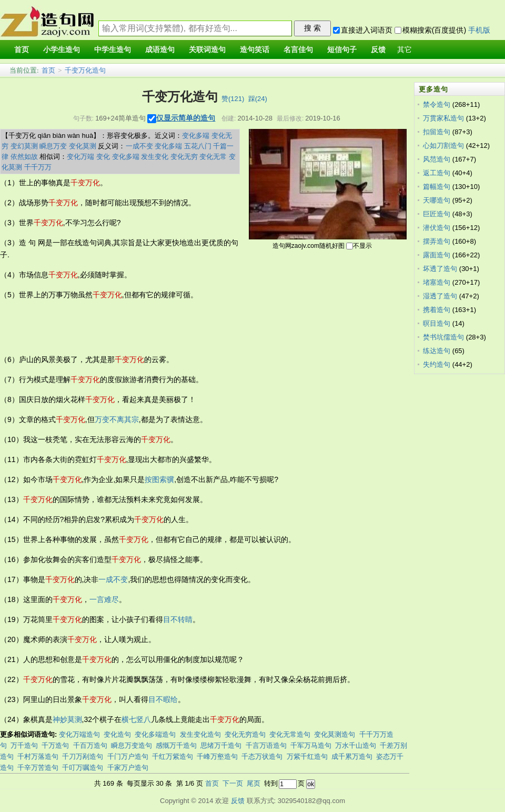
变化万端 (80, 157)
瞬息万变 (53, 146)
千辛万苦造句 (38, 768)
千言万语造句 (266, 745)
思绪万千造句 (221, 745)
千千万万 (38, 167)
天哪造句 (437, 200)
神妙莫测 (67, 719)
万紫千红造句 (307, 756)
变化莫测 (83, 146)
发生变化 (155, 157)
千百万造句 (90, 745)
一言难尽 (104, 599)
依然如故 (24, 157)
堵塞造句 (437, 282)
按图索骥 (159, 479)
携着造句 (437, 310)
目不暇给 (163, 699)
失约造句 (437, 364)
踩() (258, 99)
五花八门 (198, 146)
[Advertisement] (191, 327)
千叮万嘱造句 (83, 768)
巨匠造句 (437, 214)
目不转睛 (178, 619)
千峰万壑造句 (217, 756)
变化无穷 (184, 157)
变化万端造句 (79, 734)
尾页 (254, 783)
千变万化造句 (85, 70)
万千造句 (24, 745)
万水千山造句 (356, 745)
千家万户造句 (128, 768)
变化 (103, 157)
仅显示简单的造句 (186, 118)
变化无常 (213, 157)
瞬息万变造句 (132, 745)
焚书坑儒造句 (443, 337)
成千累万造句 (352, 756)
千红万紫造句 (173, 756)
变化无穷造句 (245, 734)
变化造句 (117, 734)
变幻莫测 (24, 146)
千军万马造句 (311, 745)
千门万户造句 (128, 756)
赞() (233, 99)
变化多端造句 (155, 734)
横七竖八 (136, 719)
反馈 (238, 801)
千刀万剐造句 (83, 756)
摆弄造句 (437, 241)
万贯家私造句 (443, 118)
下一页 (233, 783)
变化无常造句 (290, 734)
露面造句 (437, 255)
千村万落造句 (38, 756)
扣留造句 (437, 132)
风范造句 (437, 159)
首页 (48, 70)
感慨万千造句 (176, 745)
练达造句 (437, 351)
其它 (405, 50)
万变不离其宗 (117, 419)
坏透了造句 (440, 269)
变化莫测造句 (335, 734)
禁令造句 (437, 104)
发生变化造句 (200, 734)
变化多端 (196, 136)
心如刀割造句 (443, 146)
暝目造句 (437, 323)
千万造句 (55, 745)
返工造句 (437, 173)
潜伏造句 (437, 228)
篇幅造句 (437, 187)
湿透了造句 (440, 296)
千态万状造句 (262, 756)
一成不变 (139, 146)
